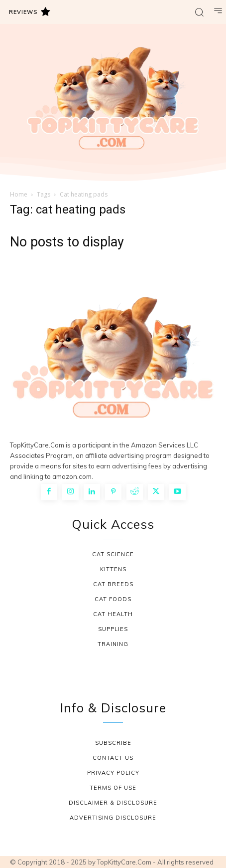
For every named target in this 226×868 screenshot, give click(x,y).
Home (19, 194)
